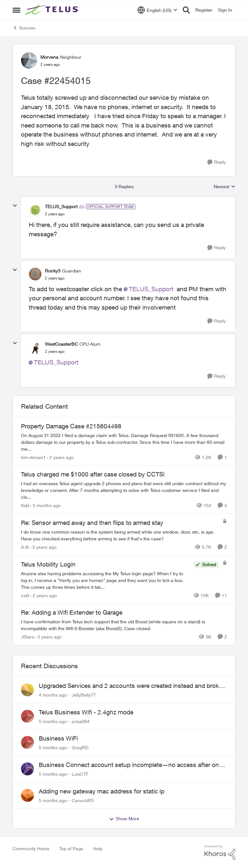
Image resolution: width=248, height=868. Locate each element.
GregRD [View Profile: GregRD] (80, 747)
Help (98, 848)
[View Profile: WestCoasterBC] (35, 348)
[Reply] (217, 162)
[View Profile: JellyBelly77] (27, 690)
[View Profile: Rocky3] (35, 274)
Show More (124, 819)
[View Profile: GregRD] (27, 742)
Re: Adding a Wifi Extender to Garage (72, 612)
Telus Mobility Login (48, 564)
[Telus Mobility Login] (105, 580)
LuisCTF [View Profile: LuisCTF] (80, 774)
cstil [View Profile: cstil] (25, 595)
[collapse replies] (15, 206)
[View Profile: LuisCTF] (27, 769)
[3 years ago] (43, 547)
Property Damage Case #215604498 (71, 426)
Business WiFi (58, 738)
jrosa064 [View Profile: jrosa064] (81, 721)
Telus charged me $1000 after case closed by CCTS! (93, 474)
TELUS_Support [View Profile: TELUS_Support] (61, 206)
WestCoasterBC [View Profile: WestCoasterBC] (61, 344)
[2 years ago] (60, 457)
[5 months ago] (46, 505)
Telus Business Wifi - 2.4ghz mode (86, 712)
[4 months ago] (53, 695)
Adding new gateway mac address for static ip (102, 791)
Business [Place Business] (24, 28)
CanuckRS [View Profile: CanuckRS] (83, 800)
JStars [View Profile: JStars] (27, 637)
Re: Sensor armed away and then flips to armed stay (92, 523)
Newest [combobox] (225, 187)
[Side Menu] (16, 10)
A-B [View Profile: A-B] (25, 547)
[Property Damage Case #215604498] (124, 442)
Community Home (31, 848)
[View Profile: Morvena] (29, 60)
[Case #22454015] (55, 214)
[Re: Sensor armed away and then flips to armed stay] (120, 535)
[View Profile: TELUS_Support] (35, 210)
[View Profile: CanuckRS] (27, 795)
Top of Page (71, 848)
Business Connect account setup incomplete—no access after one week (130, 765)
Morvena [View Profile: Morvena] (49, 57)
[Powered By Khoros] (220, 853)
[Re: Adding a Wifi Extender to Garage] (122, 625)
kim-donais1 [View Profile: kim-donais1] (33, 457)
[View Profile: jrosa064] (27, 716)
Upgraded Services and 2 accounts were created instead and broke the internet (130, 686)
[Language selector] (157, 10)
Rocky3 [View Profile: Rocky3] (53, 271)
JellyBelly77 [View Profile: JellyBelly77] (84, 695)
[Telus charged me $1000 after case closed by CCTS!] (124, 490)
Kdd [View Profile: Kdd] (25, 505)
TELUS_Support (151, 289)
